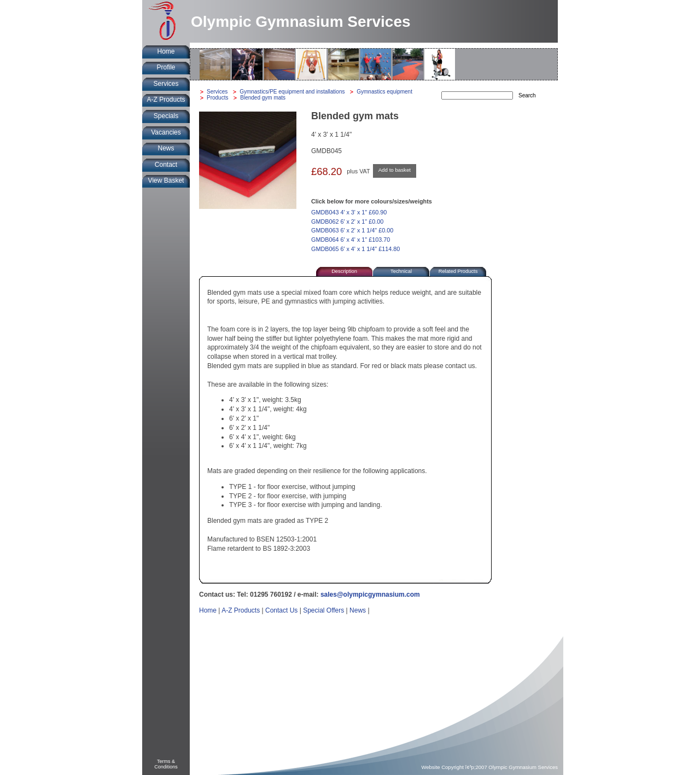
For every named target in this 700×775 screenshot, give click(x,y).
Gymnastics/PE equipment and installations (292, 92)
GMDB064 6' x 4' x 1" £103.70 (351, 240)
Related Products (458, 271)
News (166, 148)
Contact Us (281, 610)
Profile (166, 67)
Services (166, 84)
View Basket (166, 180)
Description (344, 271)
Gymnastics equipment (384, 92)
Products (217, 98)
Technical (401, 271)
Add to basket (395, 170)
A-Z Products (166, 100)
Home (166, 51)
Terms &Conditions (166, 764)
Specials (166, 116)
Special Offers (323, 610)
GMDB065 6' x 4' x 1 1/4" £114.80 (355, 249)
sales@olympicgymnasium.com (370, 595)
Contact (166, 165)
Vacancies (166, 132)
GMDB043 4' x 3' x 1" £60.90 (349, 212)
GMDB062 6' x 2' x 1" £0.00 (347, 222)
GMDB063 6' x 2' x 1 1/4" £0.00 (352, 230)
